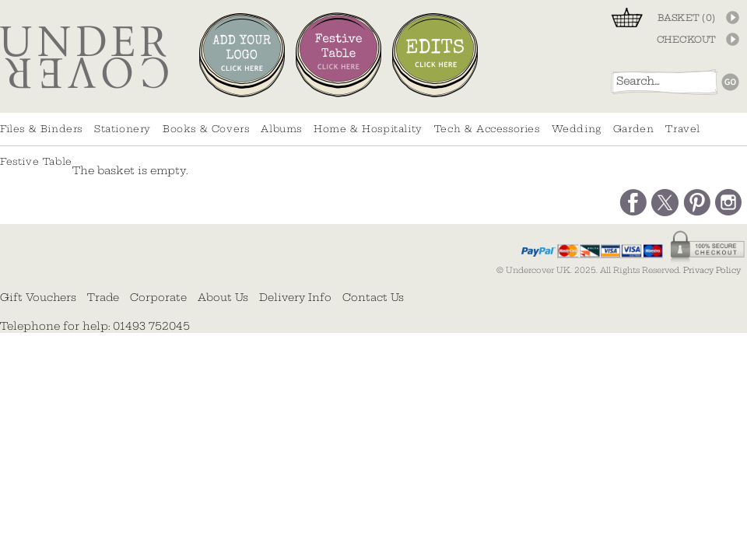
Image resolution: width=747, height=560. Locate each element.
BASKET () (687, 18)
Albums (281, 129)
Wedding (577, 129)
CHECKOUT (686, 40)
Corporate (158, 297)
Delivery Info (295, 297)
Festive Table (36, 161)
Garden (634, 129)
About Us (223, 297)
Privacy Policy (712, 270)
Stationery (123, 129)
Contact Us (373, 297)
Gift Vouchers (38, 297)
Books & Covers (206, 129)
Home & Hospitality (368, 129)
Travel (683, 129)
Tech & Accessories (487, 129)
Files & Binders (41, 129)
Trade (103, 297)
